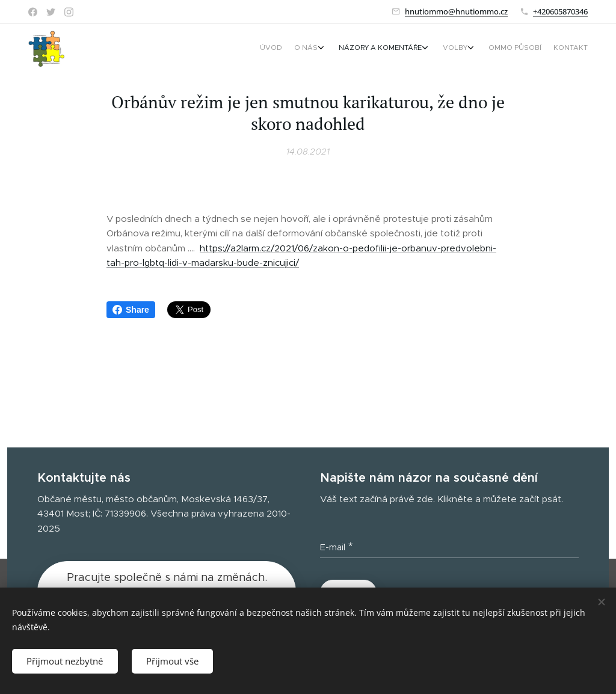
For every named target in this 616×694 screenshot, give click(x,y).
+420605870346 (560, 11)
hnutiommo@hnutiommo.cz (456, 11)
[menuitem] (502, 49)
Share (131, 310)
